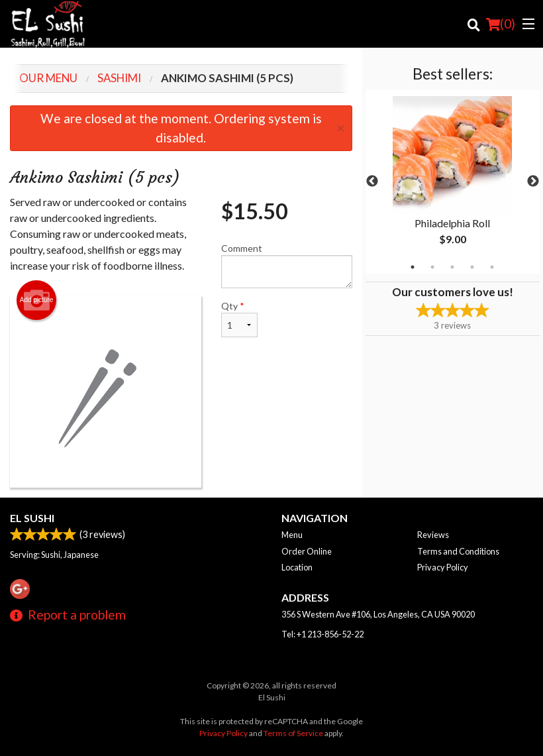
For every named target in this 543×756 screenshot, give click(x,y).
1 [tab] (413, 267)
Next (533, 182)
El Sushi (32, 518)
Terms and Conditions (458, 551)
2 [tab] (432, 267)
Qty (239, 319)
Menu (292, 535)
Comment (287, 265)
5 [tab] (492, 267)
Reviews (433, 535)
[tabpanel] (453, 182)
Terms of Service (293, 733)
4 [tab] (472, 267)
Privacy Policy (443, 567)
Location (297, 567)
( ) (501, 24)
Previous (372, 182)
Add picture (37, 300)
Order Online (307, 551)
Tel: (322, 634)
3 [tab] (452, 267)
